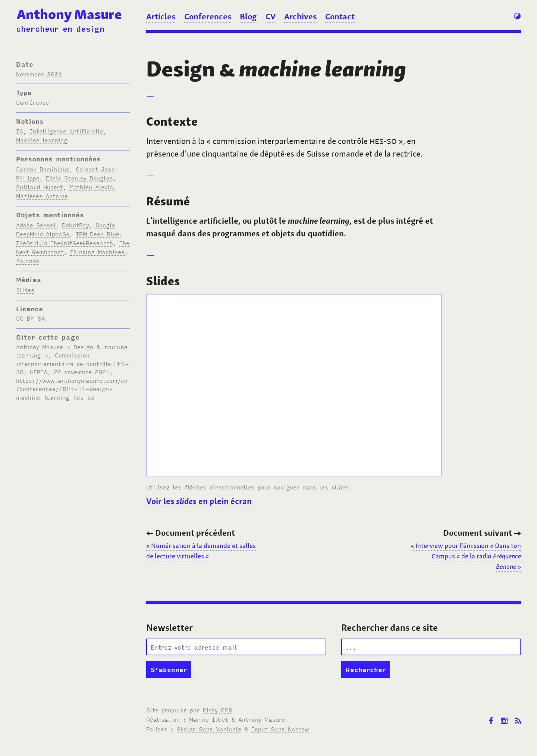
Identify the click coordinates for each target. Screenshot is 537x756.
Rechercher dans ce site (390, 628)
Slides (25, 290)
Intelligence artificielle (66, 131)
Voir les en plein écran (199, 501)
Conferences (208, 16)
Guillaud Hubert (40, 187)
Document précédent (191, 533)
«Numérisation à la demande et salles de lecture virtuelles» (201, 551)
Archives (300, 16)
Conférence (33, 102)
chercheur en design (60, 28)
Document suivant (482, 533)
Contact (340, 16)
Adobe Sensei (36, 225)
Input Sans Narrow (280, 729)
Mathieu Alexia (91, 187)
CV (271, 16)
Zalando (28, 261)
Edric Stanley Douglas (79, 178)
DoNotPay (76, 225)
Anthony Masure (69, 14)
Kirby (218, 710)
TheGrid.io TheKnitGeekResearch (65, 243)
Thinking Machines (97, 252)
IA (20, 131)
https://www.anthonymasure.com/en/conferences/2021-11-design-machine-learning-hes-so (72, 389)
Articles (161, 16)
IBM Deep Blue (98, 234)
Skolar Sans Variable (209, 729)
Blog (248, 16)
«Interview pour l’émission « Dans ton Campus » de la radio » (466, 556)
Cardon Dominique (43, 169)
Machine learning (42, 140)
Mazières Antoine (42, 196)
